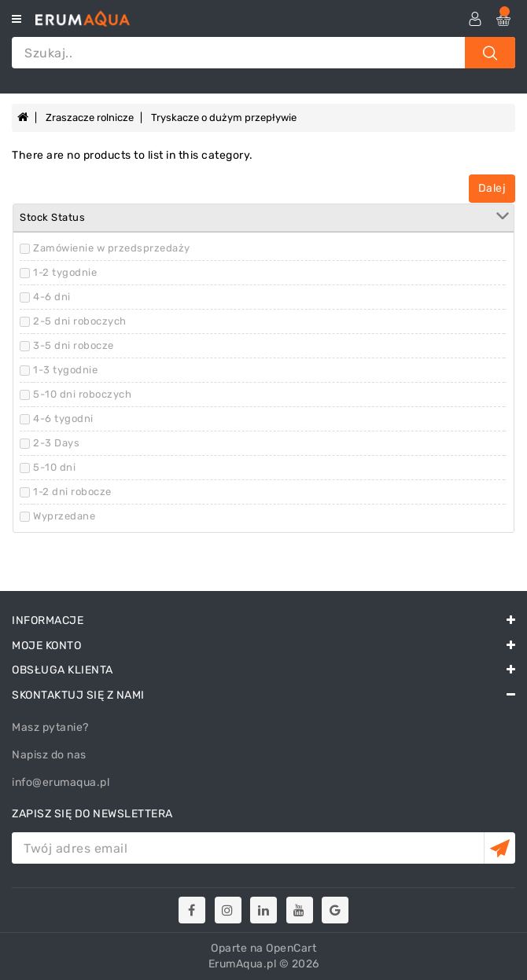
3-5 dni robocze (74, 345)
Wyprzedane (64, 516)
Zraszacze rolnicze (90, 117)
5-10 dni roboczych (82, 394)
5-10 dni (54, 467)
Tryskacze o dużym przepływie (224, 117)
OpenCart (291, 948)
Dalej (492, 188)
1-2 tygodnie (65, 272)
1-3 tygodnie (65, 370)
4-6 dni (52, 297)
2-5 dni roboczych (80, 321)
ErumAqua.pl (243, 964)
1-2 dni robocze (72, 492)
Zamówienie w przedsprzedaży (112, 248)
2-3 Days (56, 443)
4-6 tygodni (63, 418)
